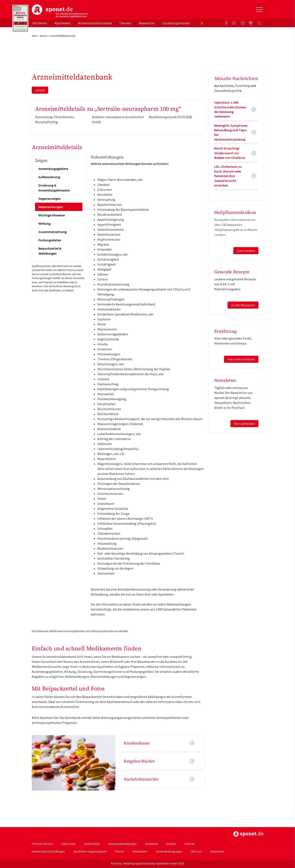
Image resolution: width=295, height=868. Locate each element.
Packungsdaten (50, 240)
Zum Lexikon (246, 251)
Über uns (196, 851)
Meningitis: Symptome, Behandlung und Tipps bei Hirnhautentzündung (231, 132)
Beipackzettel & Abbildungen (50, 251)
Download (151, 844)
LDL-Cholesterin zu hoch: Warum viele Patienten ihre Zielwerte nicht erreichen (228, 176)
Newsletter (147, 23)
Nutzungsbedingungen (122, 844)
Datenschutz (92, 844)
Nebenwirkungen (51, 207)
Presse (120, 851)
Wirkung (44, 223)
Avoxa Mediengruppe (169, 851)
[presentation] (202, 23)
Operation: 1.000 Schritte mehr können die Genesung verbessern (230, 109)
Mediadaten (140, 851)
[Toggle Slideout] (259, 10)
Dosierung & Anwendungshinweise (54, 188)
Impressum (69, 844)
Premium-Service (42, 844)
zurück (40, 90)
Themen (125, 23)
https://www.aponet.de (248, 834)
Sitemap (190, 844)
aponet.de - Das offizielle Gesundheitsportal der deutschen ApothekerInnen (60, 11)
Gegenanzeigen (50, 199)
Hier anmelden (244, 424)
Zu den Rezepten (243, 305)
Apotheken (62, 23)
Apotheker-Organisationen (90, 851)
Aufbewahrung (49, 177)
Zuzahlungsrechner (176, 23)
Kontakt (171, 844)
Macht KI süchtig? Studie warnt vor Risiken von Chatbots (230, 153)
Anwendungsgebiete (53, 169)
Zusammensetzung (53, 232)
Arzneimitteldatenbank (95, 23)
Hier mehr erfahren (241, 359)
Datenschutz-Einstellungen (48, 851)
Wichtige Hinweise (52, 215)
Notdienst (40, 23)
